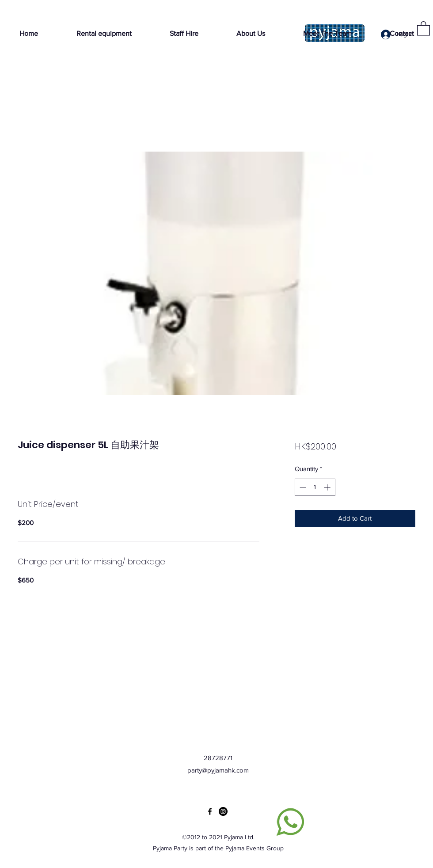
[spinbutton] (315, 487)
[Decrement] (302, 487)
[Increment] (328, 487)
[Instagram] (223, 811)
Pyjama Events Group (254, 848)
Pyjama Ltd (239, 837)
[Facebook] (210, 811)
